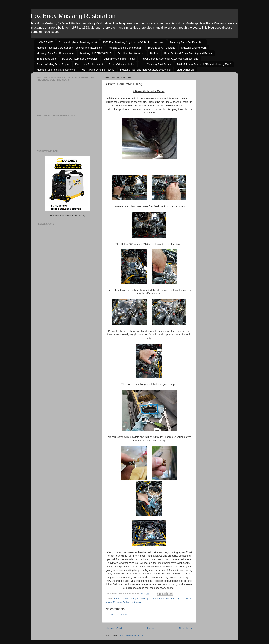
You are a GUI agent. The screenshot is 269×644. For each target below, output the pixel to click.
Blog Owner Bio (185, 70)
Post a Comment (118, 615)
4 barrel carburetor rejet (126, 598)
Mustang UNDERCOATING (96, 53)
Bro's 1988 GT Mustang (162, 48)
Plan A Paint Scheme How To (98, 70)
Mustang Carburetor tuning (127, 602)
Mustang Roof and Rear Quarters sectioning (145, 70)
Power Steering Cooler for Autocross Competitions (169, 59)
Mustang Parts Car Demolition (187, 42)
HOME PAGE (45, 42)
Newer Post (114, 628)
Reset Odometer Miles (122, 64)
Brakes (154, 53)
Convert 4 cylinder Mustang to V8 (78, 42)
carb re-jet (144, 598)
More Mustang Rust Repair (156, 64)
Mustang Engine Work (194, 48)
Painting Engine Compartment (125, 48)
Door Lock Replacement (89, 64)
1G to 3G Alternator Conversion (80, 59)
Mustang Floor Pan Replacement (55, 53)
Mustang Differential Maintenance (56, 70)
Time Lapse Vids (46, 59)
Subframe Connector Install (119, 59)
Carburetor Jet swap (161, 598)
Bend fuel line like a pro (131, 53)
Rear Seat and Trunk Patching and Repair (188, 53)
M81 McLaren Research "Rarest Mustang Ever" (204, 64)
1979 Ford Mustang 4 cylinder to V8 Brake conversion (133, 42)
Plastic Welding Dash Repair (53, 64)
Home (150, 628)
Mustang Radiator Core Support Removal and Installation (69, 48)
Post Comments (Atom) (132, 635)
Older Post (185, 628)
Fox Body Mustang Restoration (73, 16)
